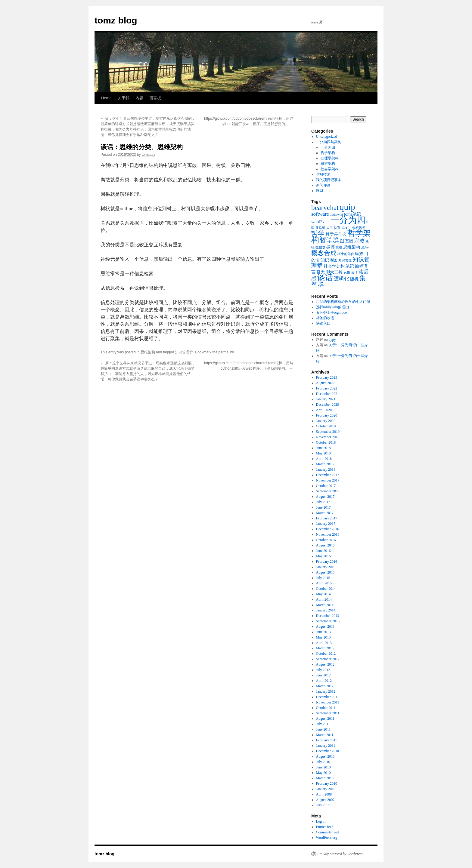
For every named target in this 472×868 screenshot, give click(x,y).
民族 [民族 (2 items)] (359, 254)
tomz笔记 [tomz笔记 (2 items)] (352, 214)
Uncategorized (327, 137)
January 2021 (326, 399)
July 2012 (323, 670)
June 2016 (323, 551)
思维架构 (148, 352)
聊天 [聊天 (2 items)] (321, 272)
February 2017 (327, 518)
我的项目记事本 (329, 180)
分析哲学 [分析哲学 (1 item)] (359, 228)
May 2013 (323, 637)
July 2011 (323, 724)
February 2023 (327, 377)
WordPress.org (327, 838)
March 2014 (325, 605)
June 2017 (323, 507)
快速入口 (323, 323)
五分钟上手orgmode (331, 312)
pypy (332, 340)
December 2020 (328, 405)
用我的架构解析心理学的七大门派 (343, 302)
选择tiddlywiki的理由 (332, 307)
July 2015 (323, 578)
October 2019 (326, 426)
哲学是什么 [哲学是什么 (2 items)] (336, 234)
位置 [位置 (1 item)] (337, 228)
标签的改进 (325, 318)
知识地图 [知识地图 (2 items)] (329, 260)
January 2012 (326, 691)
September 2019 (328, 432)
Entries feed (325, 827)
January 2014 (326, 610)
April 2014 (324, 599)
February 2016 (327, 562)
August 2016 (325, 545)
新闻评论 (323, 185)
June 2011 (323, 729)
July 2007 (323, 805)
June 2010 (323, 767)
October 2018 (326, 442)
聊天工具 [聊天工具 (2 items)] (334, 272)
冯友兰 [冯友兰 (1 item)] (346, 228)
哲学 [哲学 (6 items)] (318, 234)
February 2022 (327, 388)
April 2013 (324, 643)
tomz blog (116, 20)
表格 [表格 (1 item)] (347, 272)
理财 (320, 191)
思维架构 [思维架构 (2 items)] (352, 247)
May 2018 (323, 453)
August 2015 (325, 572)
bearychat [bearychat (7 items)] (325, 208)
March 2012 (325, 686)
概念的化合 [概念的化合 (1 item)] (346, 254)
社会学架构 (330, 169)
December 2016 (328, 529)
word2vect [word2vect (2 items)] (320, 222)
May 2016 (323, 556)
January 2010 (326, 789)
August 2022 (325, 383)
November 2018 (328, 437)
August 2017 (325, 497)
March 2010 (325, 778)
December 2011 (328, 697)
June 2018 (323, 448)
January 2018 (326, 469)
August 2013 (325, 626)
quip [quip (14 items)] (347, 207)
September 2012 (328, 659)
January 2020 (326, 421)
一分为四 (328, 147)
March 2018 (325, 464)
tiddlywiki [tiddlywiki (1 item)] (337, 215)
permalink (226, 352)
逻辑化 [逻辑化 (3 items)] (342, 279)
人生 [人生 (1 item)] (330, 228)
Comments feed (328, 832)
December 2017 (328, 475)
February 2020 (327, 415)
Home (106, 98)
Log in (321, 821)
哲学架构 (328, 153)
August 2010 (325, 756)
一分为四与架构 (329, 142)
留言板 (155, 98)
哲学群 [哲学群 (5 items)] (329, 240)
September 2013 (328, 621)
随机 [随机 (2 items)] (354, 279)
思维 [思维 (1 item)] (339, 247)
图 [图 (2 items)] (342, 241)
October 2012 (326, 654)
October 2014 (326, 589)
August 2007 (325, 800)
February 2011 (327, 740)
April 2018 (324, 459)
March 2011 (325, 735)
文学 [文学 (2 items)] (365, 247)
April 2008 (324, 794)
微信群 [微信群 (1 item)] (320, 247)
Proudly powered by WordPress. (340, 854)
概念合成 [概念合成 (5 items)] (324, 253)
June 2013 (323, 632)
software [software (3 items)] (320, 214)
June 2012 (323, 675)
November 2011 (328, 702)
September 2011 (328, 713)
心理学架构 (330, 158)
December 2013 (328, 616)
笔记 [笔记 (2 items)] (350, 266)
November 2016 (328, 534)
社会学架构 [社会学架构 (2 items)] (334, 266)
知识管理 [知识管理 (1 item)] (345, 260)
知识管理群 (184, 352)
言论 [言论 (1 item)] (354, 272)
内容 (139, 98)
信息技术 (323, 174)
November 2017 (328, 480)
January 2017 (326, 524)
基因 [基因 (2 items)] (349, 241)
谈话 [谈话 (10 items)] (325, 278)
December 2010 (328, 751)
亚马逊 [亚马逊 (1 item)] (320, 228)
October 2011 (326, 708)
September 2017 (328, 491)
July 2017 (323, 502)
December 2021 (328, 394)
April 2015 (324, 583)
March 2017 (325, 513)
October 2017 (326, 486)
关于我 (124, 98)
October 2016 (326, 540)
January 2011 (326, 746)
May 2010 (323, 773)
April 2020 (324, 410)
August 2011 (325, 719)
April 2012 (324, 681)
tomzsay (149, 155)
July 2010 (323, 762)
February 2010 (327, 783)
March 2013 (325, 648)
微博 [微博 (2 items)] (331, 247)
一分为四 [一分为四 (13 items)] (348, 220)
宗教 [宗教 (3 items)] (359, 241)
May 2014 (323, 594)
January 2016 (326, 567)
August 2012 (325, 664)
